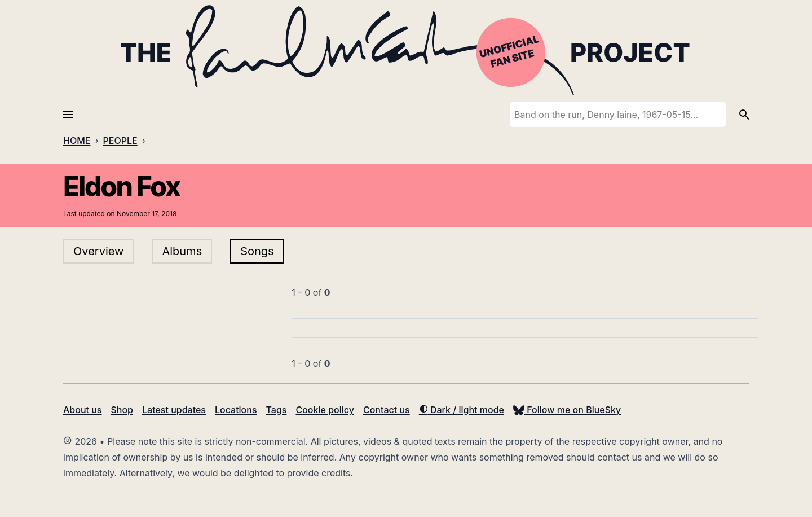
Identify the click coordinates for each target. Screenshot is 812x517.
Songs (257, 251)
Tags (277, 410)
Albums (182, 251)
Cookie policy (325, 410)
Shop (122, 410)
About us (82, 410)
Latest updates (174, 410)
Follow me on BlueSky (567, 410)
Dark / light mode (462, 410)
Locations (236, 410)
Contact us (387, 410)
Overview (98, 251)
